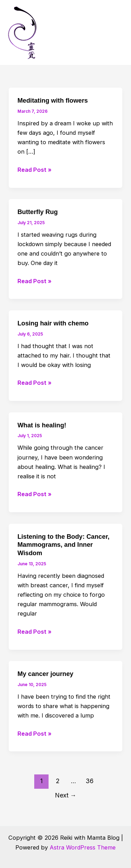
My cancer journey (45, 674)
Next (66, 795)
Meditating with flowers (53, 100)
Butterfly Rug (38, 212)
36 (90, 781)
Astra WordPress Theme (83, 847)
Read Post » (34, 170)
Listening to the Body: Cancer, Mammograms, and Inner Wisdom (63, 545)
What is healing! (42, 425)
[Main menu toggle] (116, 33)
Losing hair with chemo (53, 323)
